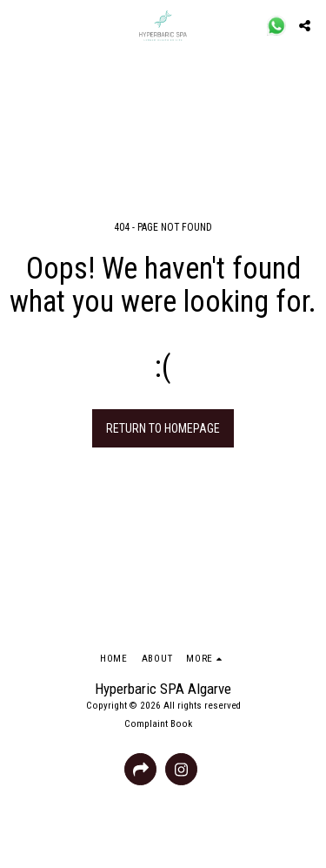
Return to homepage (163, 428)
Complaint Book (158, 724)
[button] (19, 25)
